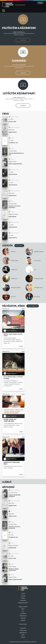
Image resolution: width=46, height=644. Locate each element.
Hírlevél (23, 637)
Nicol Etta (11, 130)
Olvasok (23, 73)
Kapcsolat (23, 628)
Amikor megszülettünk (15, 164)
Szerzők (23, 596)
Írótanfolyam (23, 624)
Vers (23, 611)
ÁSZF (23, 635)
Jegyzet (23, 620)
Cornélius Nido (13, 151)
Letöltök (23, 106)
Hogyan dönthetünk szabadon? (14, 496)
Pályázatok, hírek (23, 603)
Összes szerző (19, 246)
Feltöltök (23, 40)
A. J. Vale (11, 119)
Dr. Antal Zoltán (13, 493)
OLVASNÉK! (19, 61)
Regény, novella (23, 607)
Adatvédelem (23, 633)
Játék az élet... (13, 516)
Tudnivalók (23, 600)
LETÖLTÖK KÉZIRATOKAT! (19, 93)
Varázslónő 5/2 (13, 238)
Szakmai (23, 618)
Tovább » (21, 346)
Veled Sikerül (12, 217)
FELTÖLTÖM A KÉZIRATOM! (19, 28)
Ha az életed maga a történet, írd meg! (13, 378)
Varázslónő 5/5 (13, 174)
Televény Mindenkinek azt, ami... (16, 154)
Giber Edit (11, 514)
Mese (23, 609)
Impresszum (23, 630)
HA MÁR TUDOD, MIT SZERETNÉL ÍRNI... (10, 420)
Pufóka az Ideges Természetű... (14, 570)
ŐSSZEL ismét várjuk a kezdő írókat (13, 335)
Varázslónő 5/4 (13, 185)
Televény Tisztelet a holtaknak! (15, 207)
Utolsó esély (12, 121)
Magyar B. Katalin (13, 214)
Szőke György (12, 567)
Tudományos (23, 616)
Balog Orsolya (13, 161)
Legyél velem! (13, 132)
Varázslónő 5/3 (13, 227)
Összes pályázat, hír (33, 306)
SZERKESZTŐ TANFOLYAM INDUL (12, 463)
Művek (23, 594)
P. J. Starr (11, 140)
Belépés (40, 3)
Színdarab (23, 613)
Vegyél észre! (13, 195)
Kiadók (23, 598)
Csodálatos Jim (13, 143)
